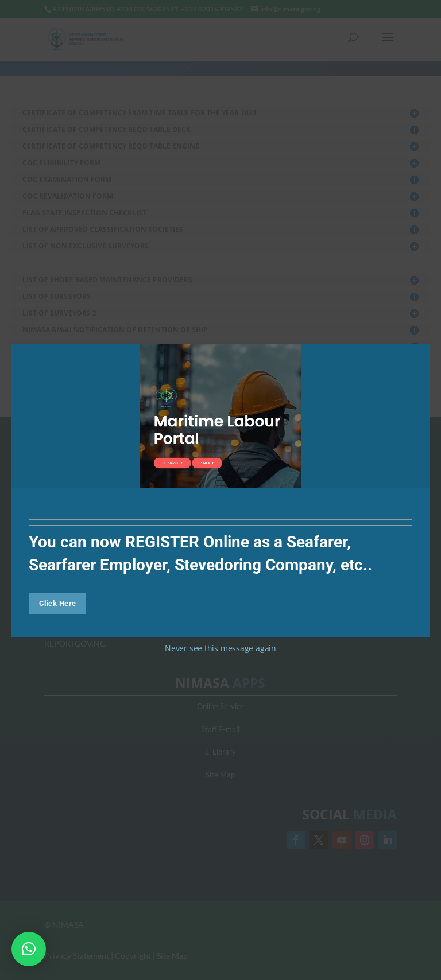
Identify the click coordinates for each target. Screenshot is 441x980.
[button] (29, 949)
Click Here (58, 603)
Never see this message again (220, 648)
